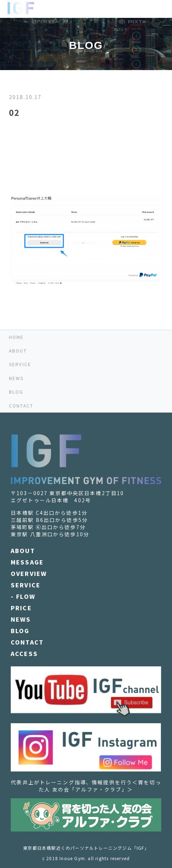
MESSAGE (27, 562)
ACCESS (24, 654)
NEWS (16, 378)
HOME (16, 337)
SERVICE (20, 364)
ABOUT (18, 351)
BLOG (16, 392)
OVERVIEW (29, 573)
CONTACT (21, 406)
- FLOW (23, 596)
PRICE (21, 608)
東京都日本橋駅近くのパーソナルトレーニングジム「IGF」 (86, 848)
